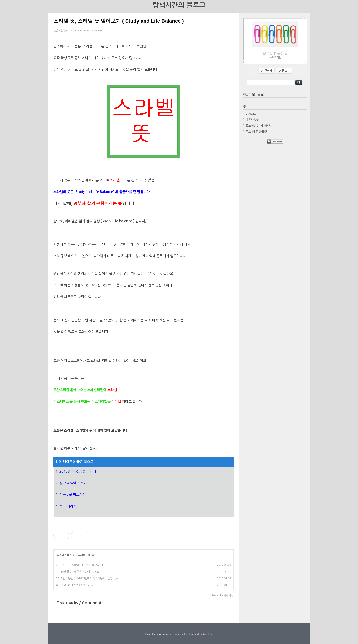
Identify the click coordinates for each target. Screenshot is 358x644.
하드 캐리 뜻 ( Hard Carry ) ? (73, 585)
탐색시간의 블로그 (179, 5)
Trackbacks (68, 603)
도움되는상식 (64, 555)
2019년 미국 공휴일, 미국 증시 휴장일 (78, 565)
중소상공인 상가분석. (259, 126)
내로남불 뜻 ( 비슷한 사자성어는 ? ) (76, 572)
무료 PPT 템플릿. (257, 132)
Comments (93, 603)
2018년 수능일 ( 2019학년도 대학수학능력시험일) (85, 579)
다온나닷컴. (253, 120)
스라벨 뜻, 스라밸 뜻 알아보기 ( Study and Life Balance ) (119, 21)
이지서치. (251, 114)
